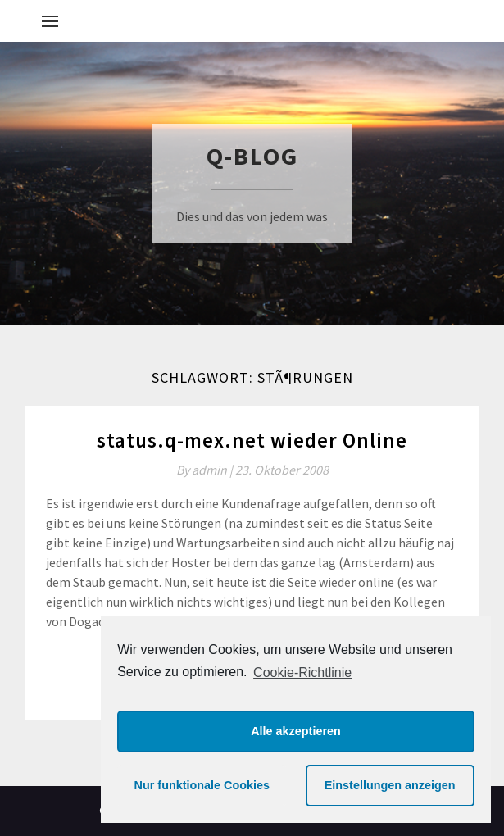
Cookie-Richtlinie (302, 672)
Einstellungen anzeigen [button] (390, 785)
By (206, 470)
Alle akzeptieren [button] (296, 731)
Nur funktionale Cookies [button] (202, 785)
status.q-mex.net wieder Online (252, 440)
